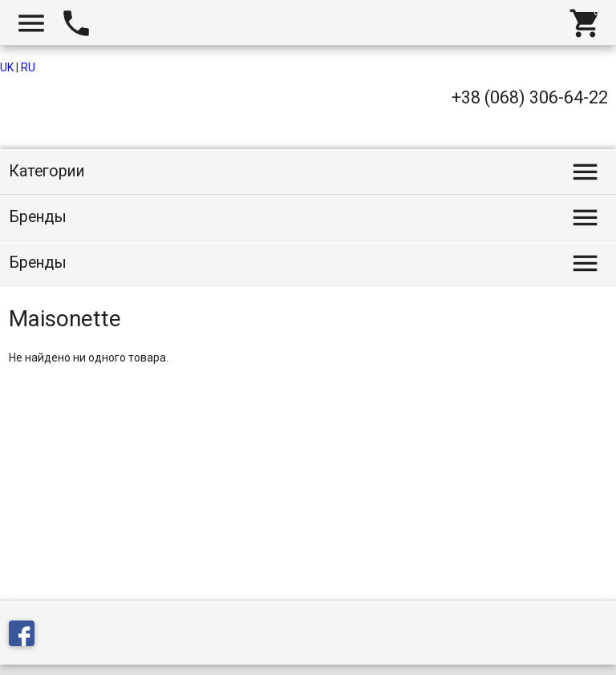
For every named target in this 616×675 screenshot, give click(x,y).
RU (28, 67)
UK (7, 67)
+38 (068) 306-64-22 (530, 97)
